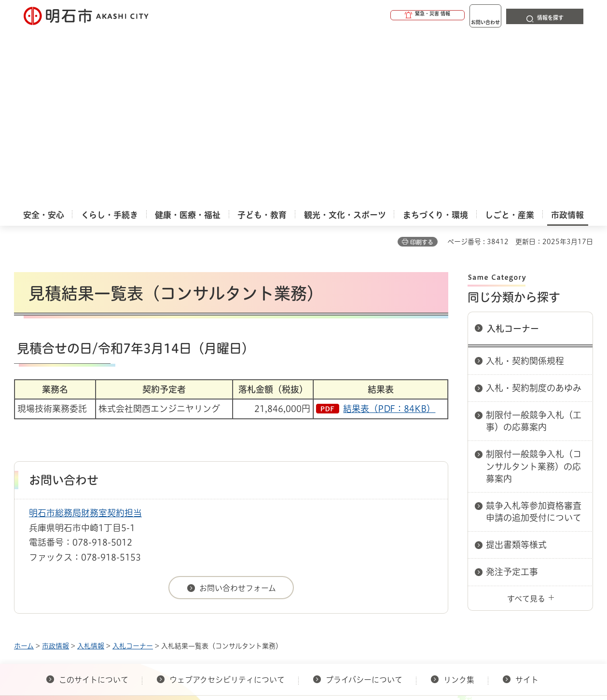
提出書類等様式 (516, 371)
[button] (390, 15)
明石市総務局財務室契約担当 (85, 339)
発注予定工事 (512, 398)
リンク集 (459, 506)
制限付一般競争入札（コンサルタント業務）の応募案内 (534, 292)
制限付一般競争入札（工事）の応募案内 (534, 247)
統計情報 (332, 652)
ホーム (24, 472)
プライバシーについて (364, 506)
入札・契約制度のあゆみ (534, 214)
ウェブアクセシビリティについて (227, 506)
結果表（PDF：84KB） (389, 234)
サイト (528, 506)
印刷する (422, 68)
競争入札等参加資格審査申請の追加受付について (534, 337)
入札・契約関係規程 (525, 187)
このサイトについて (94, 506)
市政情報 (55, 472)
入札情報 (91, 472)
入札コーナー (513, 154)
